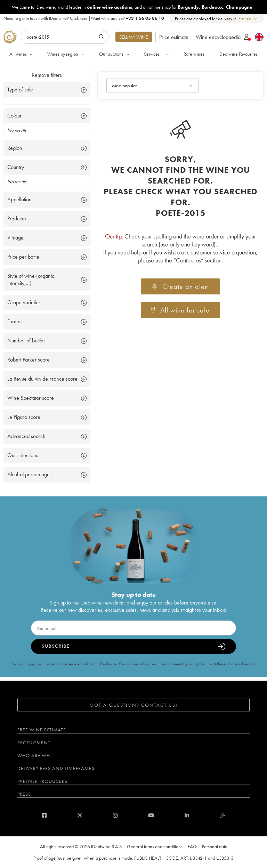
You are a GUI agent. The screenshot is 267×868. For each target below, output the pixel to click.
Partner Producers (42, 781)
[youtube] (151, 815)
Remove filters (47, 75)
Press (24, 794)
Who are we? (35, 755)
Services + (157, 54)
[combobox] (248, 19)
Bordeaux (212, 7)
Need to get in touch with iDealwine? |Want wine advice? (84, 18)
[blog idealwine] (222, 815)
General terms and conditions (155, 846)
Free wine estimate (42, 730)
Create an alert (180, 286)
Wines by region (66, 54)
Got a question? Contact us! (134, 705)
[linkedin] (187, 815)
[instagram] (115, 815)
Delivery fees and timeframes (56, 768)
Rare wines (194, 54)
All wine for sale (180, 310)
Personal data (215, 846)
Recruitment (34, 743)
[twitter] (80, 815)
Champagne (239, 7)
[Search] (65, 37)
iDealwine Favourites (238, 54)
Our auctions (115, 54)
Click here (79, 18)
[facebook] (44, 815)
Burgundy (188, 7)
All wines (22, 54)
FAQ (192, 846)
